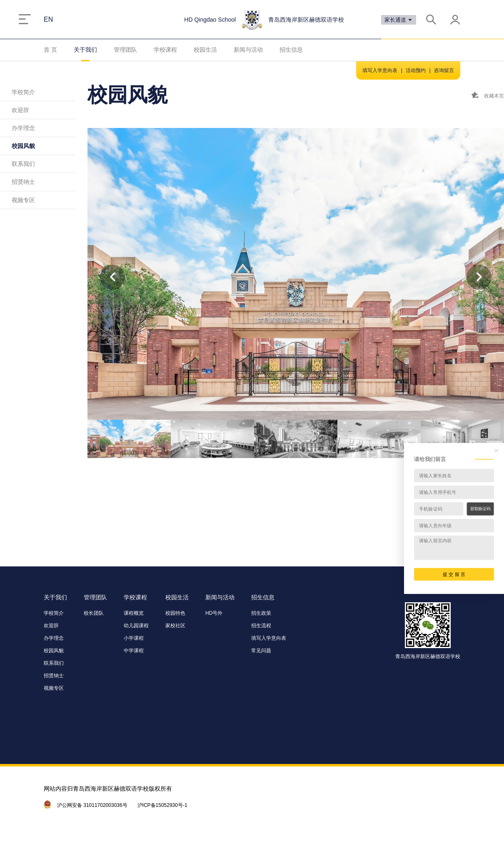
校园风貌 (23, 146)
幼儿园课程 (136, 626)
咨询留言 (444, 70)
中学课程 (134, 651)
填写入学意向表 (380, 70)
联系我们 (23, 164)
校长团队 (94, 613)
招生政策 (261, 613)
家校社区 (175, 626)
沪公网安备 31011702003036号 (92, 805)
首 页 (50, 50)
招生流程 (261, 626)
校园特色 (175, 613)
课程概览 (134, 613)
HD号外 (214, 613)
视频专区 (23, 200)
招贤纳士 (23, 182)
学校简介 (23, 92)
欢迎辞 (20, 110)
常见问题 (261, 651)
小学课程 (134, 638)
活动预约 (416, 70)
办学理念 (23, 128)
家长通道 (399, 20)
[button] (479, 277)
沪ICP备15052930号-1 (162, 805)
